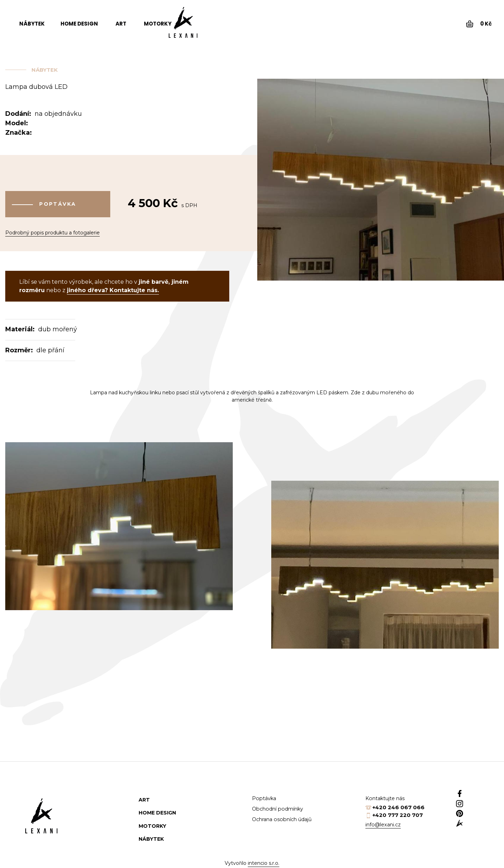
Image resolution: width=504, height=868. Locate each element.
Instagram (475, 805)
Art (121, 24)
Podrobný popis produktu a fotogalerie (52, 227)
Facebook (475, 791)
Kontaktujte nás (386, 796)
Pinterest (475, 819)
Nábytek (32, 24)
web (475, 833)
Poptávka (58, 203)
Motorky (158, 24)
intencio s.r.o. (264, 861)
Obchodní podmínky (280, 807)
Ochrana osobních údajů (285, 817)
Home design (79, 24)
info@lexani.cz (384, 822)
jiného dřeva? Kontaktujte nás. (113, 288)
